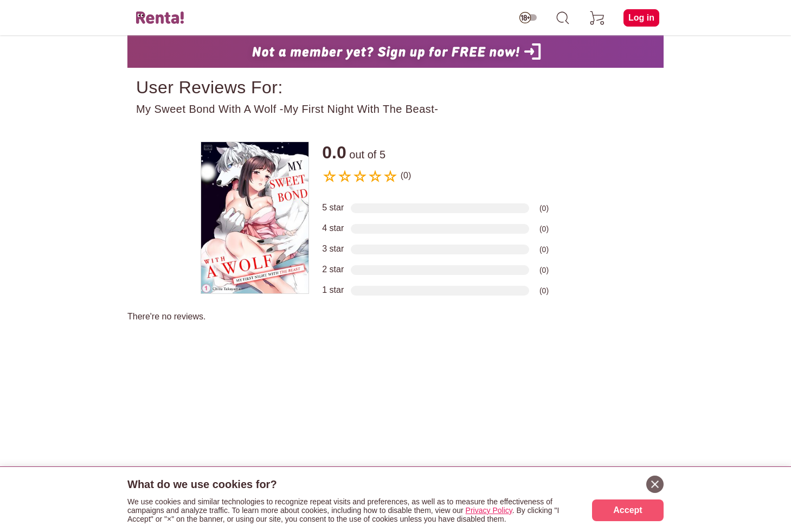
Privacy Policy (489, 510)
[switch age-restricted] (528, 18)
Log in (641, 18)
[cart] (597, 18)
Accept (628, 510)
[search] (563, 18)
